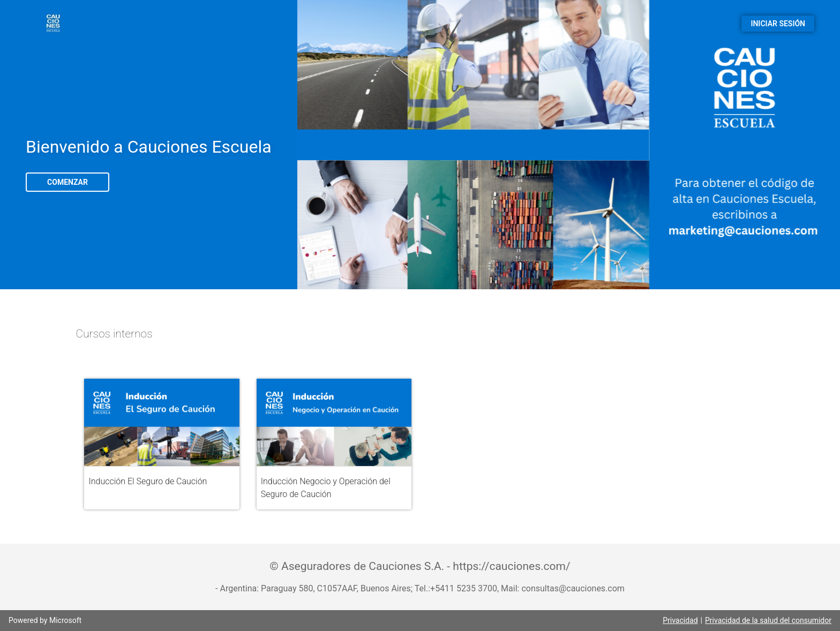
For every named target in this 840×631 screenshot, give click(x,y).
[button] (162, 444)
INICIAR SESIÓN (778, 24)
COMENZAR (67, 182)
